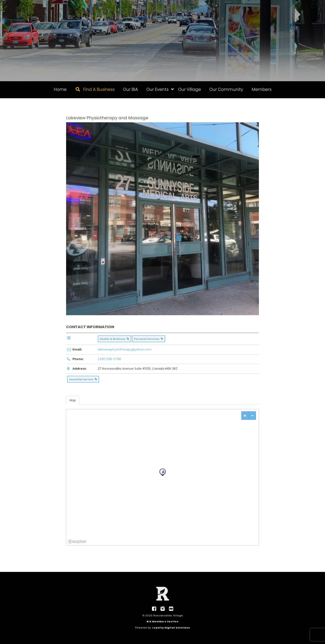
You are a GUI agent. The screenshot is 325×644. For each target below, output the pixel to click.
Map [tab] (73, 400)
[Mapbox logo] (77, 542)
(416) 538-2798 (109, 359)
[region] (162, 477)
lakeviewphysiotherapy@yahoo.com (125, 349)
